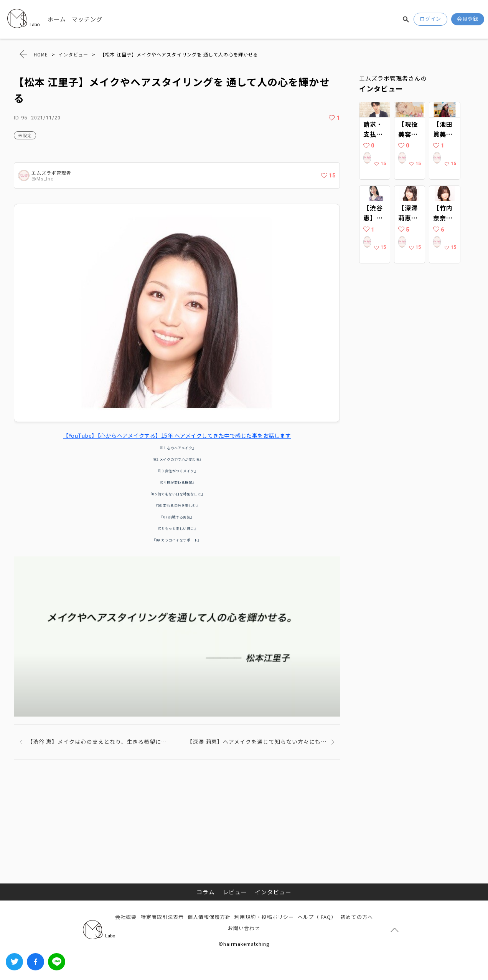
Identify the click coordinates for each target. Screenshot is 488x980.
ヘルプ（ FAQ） (317, 917)
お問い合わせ (244, 928)
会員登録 (468, 19)
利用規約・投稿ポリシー (264, 917)
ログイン (430, 19)
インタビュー (273, 892)
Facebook (35, 962)
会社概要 (126, 917)
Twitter (14, 962)
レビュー (235, 892)
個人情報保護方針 (209, 917)
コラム (206, 892)
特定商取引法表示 (162, 917)
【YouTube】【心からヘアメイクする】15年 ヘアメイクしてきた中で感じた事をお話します (177, 435)
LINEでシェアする (57, 962)
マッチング (87, 19)
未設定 (25, 135)
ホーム (57, 19)
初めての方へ (356, 917)
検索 (406, 19)
